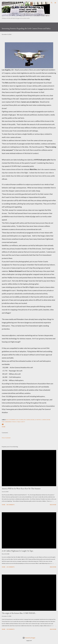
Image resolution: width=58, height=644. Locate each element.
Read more (53, 505)
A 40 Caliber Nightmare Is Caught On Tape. (18, 551)
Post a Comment (6, 438)
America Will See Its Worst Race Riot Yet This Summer (21, 489)
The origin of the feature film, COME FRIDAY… (19, 613)
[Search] (52, 3)
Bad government (11, 420)
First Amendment (7, 422)
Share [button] (4, 427)
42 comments (10, 629)
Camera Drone (30, 420)
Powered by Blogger (29, 638)
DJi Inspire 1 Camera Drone (42, 420)
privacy (14, 422)
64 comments (10, 567)
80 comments (10, 505)
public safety (21, 422)
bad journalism (21, 420)
